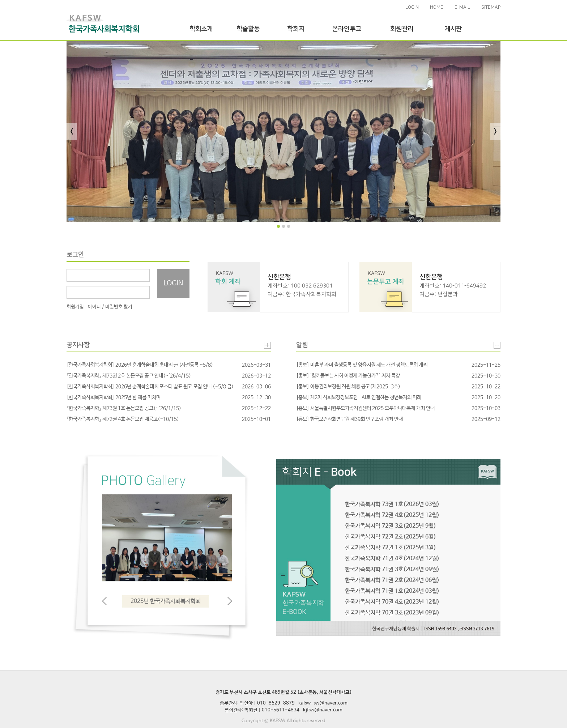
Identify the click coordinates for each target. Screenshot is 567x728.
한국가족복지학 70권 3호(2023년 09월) (392, 613)
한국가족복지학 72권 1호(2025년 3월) (391, 548)
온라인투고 (347, 29)
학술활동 (248, 29)
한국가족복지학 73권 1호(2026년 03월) (392, 504)
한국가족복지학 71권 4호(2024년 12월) (392, 559)
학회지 (296, 29)
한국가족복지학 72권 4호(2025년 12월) (392, 515)
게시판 (453, 29)
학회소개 (201, 29)
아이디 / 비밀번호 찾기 (110, 307)
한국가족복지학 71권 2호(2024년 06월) (392, 580)
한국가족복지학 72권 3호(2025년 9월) (391, 526)
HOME (437, 7)
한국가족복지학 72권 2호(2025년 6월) (391, 537)
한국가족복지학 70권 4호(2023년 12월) (392, 602)
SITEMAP (491, 7)
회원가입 (75, 307)
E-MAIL (462, 7)
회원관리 (402, 29)
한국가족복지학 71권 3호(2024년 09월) (392, 569)
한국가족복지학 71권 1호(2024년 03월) (392, 591)
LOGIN (412, 7)
